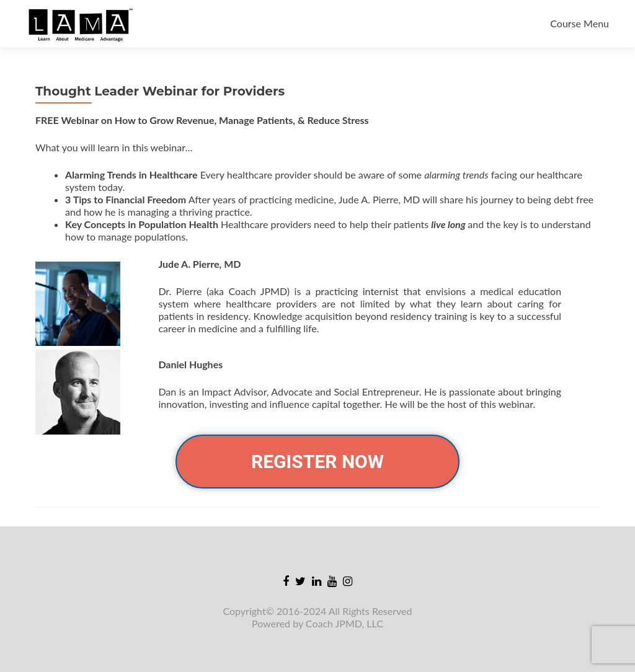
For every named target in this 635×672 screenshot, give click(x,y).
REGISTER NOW (317, 462)
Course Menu (579, 23)
